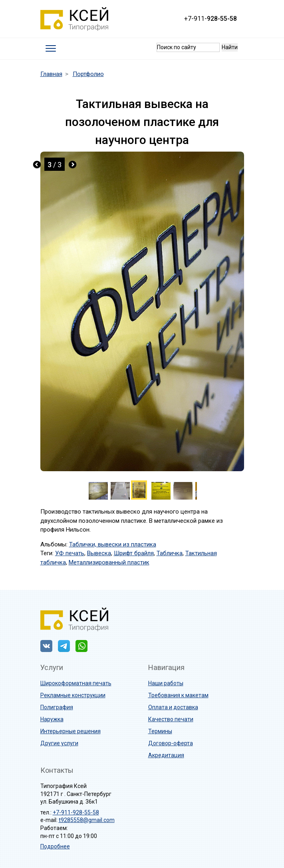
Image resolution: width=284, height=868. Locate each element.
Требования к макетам (178, 695)
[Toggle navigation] (51, 49)
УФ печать (70, 553)
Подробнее (55, 846)
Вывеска (99, 553)
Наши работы (166, 683)
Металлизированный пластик (109, 562)
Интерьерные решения (71, 731)
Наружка (52, 719)
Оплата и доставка (173, 707)
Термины (160, 731)
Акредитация (166, 755)
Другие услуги (59, 743)
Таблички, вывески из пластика (113, 544)
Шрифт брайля (134, 553)
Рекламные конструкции (73, 695)
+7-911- (211, 19)
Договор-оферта (171, 743)
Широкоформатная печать (76, 683)
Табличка (170, 553)
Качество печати (171, 719)
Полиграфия (57, 707)
